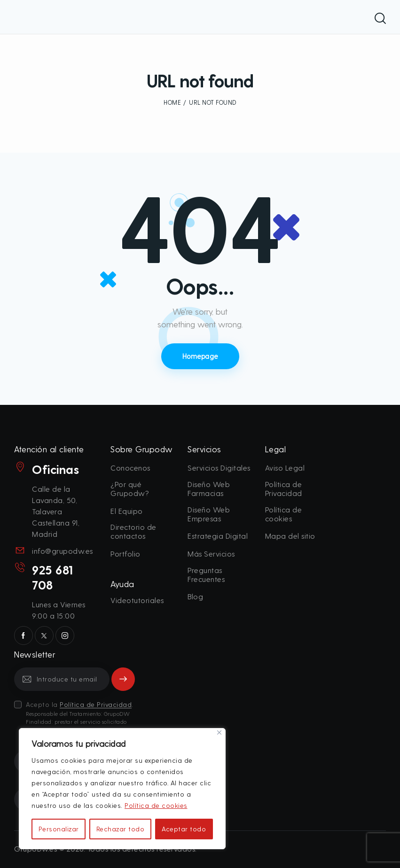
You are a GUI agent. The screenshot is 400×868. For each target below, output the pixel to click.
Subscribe (124, 679)
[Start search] (380, 19)
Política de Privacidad (96, 705)
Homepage (200, 356)
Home (172, 102)
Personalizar (59, 829)
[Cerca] (219, 732)
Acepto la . (80, 713)
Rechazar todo (121, 829)
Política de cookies (156, 805)
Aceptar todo (184, 829)
